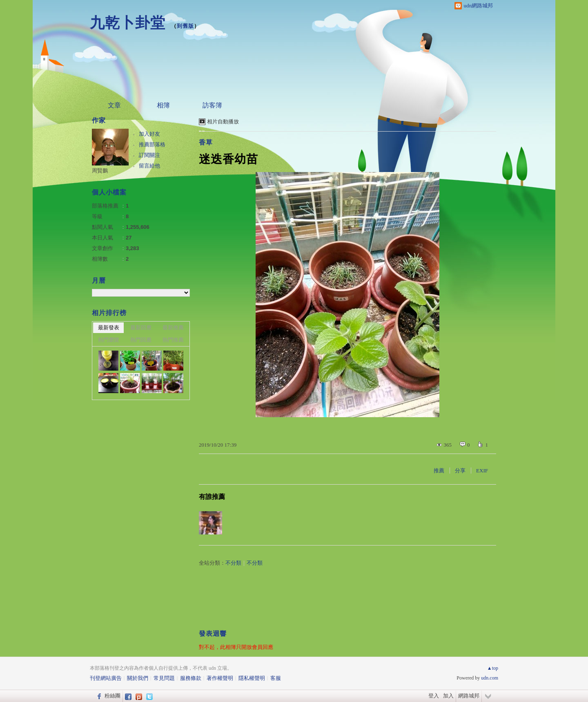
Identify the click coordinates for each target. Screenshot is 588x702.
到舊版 (185, 26)
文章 (114, 105)
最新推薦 (173, 328)
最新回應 (141, 328)
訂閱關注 (149, 155)
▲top (493, 668)
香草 (206, 142)
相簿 (163, 105)
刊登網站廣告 (106, 678)
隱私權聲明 (252, 678)
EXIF (482, 471)
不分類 (233, 563)
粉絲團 (112, 696)
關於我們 (138, 678)
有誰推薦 (212, 497)
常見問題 (164, 678)
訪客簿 (212, 105)
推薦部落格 (152, 144)
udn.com (490, 678)
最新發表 (109, 328)
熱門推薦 (173, 340)
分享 (460, 471)
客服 (276, 678)
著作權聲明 (220, 678)
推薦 (439, 471)
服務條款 (191, 678)
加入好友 (149, 134)
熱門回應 (141, 340)
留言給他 (149, 166)
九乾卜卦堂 (128, 23)
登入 (434, 696)
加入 (448, 696)
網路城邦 (469, 696)
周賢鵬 (100, 171)
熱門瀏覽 (109, 340)
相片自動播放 (223, 122)
